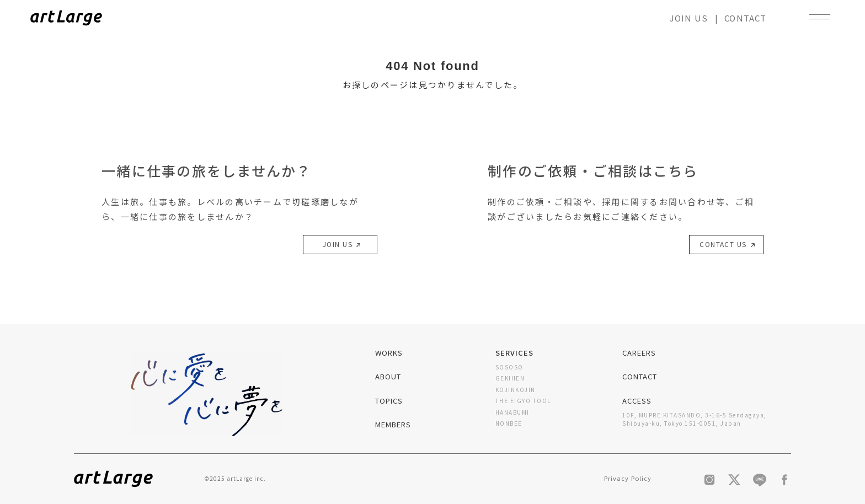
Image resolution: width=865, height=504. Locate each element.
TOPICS (389, 401)
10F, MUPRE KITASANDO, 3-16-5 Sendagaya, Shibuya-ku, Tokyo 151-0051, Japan (695, 419)
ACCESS (637, 401)
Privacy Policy (628, 478)
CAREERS (639, 353)
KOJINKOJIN (516, 390)
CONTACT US (726, 245)
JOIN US (689, 18)
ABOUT (388, 376)
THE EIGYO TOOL (523, 401)
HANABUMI (512, 412)
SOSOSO (509, 367)
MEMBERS (393, 424)
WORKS (389, 353)
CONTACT (745, 18)
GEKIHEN (510, 378)
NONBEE (509, 423)
